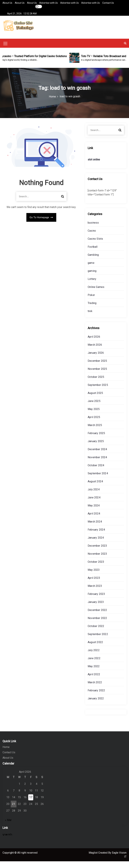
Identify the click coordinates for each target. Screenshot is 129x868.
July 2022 (94, 657)
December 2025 (97, 368)
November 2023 (97, 560)
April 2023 (94, 585)
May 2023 (94, 577)
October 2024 (96, 472)
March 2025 (95, 432)
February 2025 (96, 440)
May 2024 (94, 512)
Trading (92, 310)
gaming (92, 278)
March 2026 (95, 351)
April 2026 (94, 343)
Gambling (93, 262)
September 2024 (98, 480)
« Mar (8, 827)
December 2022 (97, 617)
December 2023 (97, 552)
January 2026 (96, 359)
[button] (125, 50)
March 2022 (95, 689)
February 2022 (96, 697)
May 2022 (94, 673)
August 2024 (95, 488)
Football (93, 253)
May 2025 (94, 416)
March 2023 (95, 593)
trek (90, 318)
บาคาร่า (7, 841)
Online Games (96, 294)
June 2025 (94, 408)
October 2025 (96, 384)
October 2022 (96, 633)
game (91, 270)
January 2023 (96, 609)
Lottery (92, 286)
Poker (91, 302)
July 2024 (94, 496)
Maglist (93, 859)
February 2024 (96, 536)
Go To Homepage (41, 224)
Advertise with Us (49, 3)
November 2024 (97, 464)
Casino (92, 237)
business (93, 229)
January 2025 (96, 448)
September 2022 (98, 641)
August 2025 (95, 400)
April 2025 (94, 424)
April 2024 (94, 520)
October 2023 (96, 568)
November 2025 (97, 376)
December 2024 (97, 456)
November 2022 (97, 625)
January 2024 (96, 544)
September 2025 (98, 392)
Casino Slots (95, 245)
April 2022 (94, 681)
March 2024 (95, 528)
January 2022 (96, 705)
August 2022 (95, 649)
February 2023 (96, 601)
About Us (7, 3)
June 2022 (94, 665)
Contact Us (108, 3)
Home (6, 754)
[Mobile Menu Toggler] (5, 51)
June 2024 (94, 504)
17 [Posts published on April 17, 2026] (31, 804)
